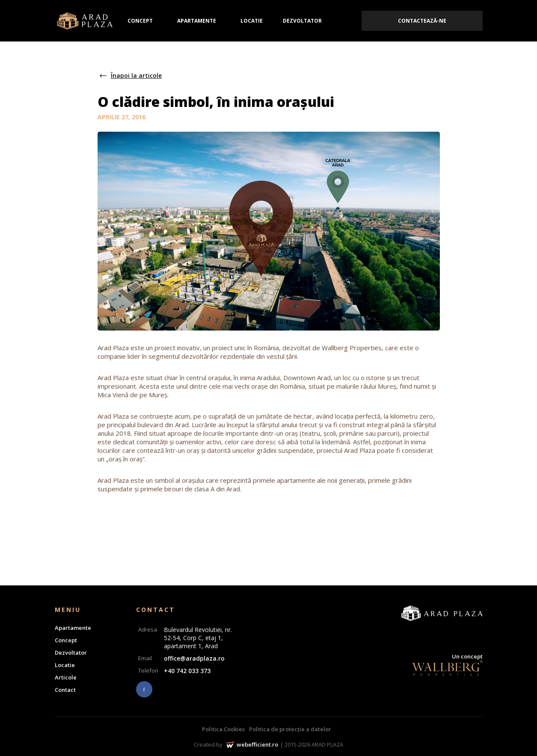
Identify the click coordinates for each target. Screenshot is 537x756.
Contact (65, 690)
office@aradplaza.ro (194, 658)
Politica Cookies (223, 729)
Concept (140, 21)
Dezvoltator (302, 21)
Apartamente (197, 21)
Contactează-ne (422, 21)
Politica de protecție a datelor (290, 729)
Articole (66, 677)
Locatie (252, 21)
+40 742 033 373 (187, 671)
